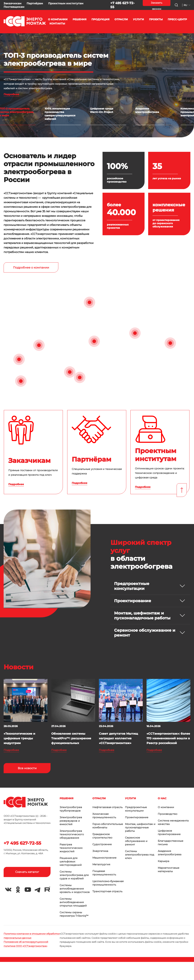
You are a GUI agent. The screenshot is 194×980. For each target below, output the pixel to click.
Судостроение (102, 844)
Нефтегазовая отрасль (108, 807)
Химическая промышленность (104, 816)
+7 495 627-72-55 (22, 843)
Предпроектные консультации (136, 809)
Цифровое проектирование (169, 832)
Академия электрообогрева (170, 853)
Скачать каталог (27, 872)
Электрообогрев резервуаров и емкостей (71, 821)
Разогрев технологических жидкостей (71, 848)
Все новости (27, 768)
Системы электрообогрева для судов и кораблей (74, 875)
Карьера (163, 861)
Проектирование (137, 817)
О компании (166, 807)
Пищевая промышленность (104, 873)
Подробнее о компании (31, 268)
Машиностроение (104, 858)
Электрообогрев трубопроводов (71, 809)
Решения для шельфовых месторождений (71, 861)
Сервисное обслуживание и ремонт (136, 841)
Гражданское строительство (102, 836)
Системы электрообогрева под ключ (140, 855)
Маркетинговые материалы (169, 870)
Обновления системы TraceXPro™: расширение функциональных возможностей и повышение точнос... (71, 743)
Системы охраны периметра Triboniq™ (74, 914)
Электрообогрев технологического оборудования (72, 834)
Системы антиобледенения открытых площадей (73, 902)
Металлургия (101, 864)
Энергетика (100, 851)
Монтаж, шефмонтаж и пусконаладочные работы (140, 827)
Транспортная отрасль (107, 891)
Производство (168, 814)
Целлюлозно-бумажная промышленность (108, 883)
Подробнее (11, 94)
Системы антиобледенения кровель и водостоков (75, 889)
